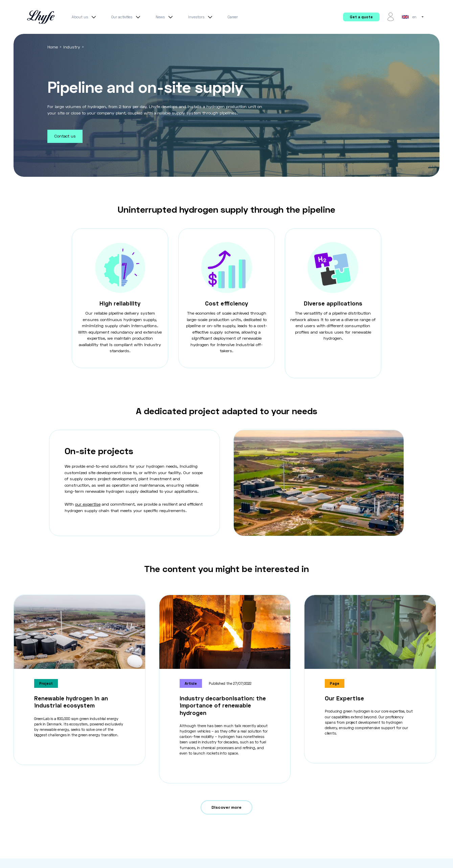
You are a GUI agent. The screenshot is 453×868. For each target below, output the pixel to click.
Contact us (65, 136)
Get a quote (361, 17)
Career (233, 17)
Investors (201, 17)
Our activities (127, 17)
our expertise (88, 504)
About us (85, 17)
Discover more (226, 807)
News (165, 17)
